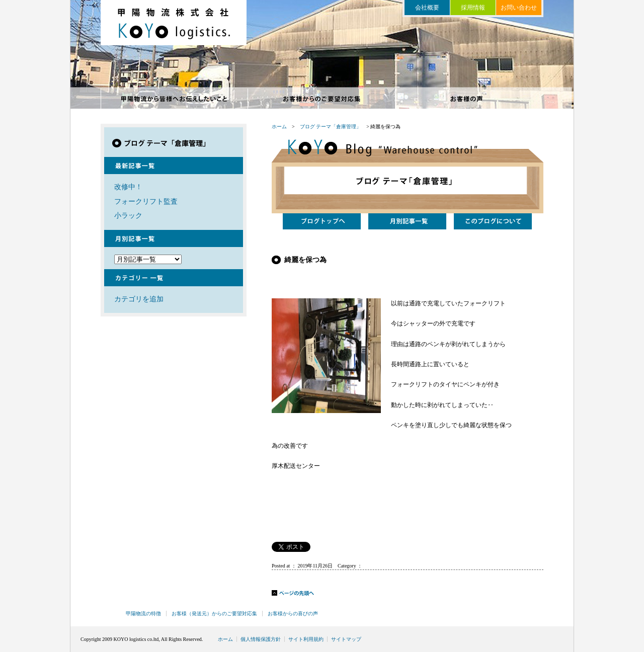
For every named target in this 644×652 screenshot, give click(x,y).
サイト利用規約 (306, 639)
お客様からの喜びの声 (469, 99)
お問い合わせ (519, 8)
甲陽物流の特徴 (174, 99)
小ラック (128, 215)
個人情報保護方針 (261, 639)
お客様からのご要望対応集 (322, 99)
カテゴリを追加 (139, 299)
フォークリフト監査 (146, 201)
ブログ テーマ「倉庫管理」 (331, 127)
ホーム (279, 127)
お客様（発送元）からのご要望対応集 (214, 614)
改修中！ (128, 187)
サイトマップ (346, 639)
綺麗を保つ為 (305, 260)
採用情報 (473, 8)
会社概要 (427, 8)
